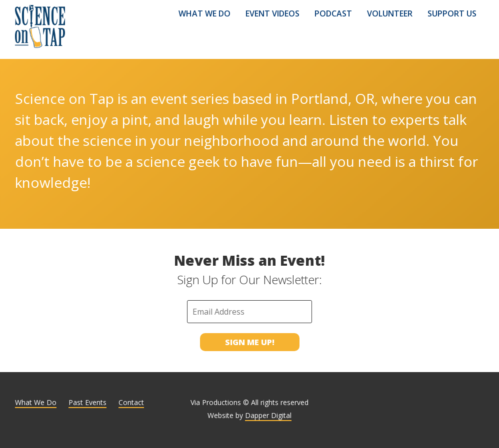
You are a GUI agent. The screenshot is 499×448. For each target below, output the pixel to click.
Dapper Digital (268, 415)
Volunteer (390, 13)
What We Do (204, 13)
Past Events (87, 402)
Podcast (333, 13)
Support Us (452, 13)
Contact (131, 402)
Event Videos (272, 13)
